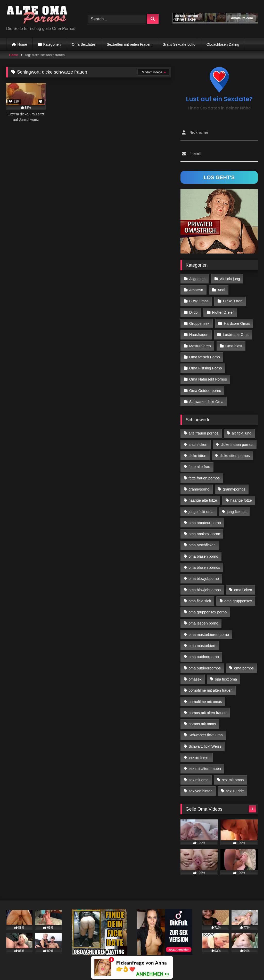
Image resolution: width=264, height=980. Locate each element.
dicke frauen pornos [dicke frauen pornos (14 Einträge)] (237, 445)
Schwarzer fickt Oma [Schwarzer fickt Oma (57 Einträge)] (206, 735)
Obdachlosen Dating (223, 44)
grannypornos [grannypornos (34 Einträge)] (234, 489)
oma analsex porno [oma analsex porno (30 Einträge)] (204, 534)
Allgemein (197, 279)
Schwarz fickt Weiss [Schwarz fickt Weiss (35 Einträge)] (205, 746)
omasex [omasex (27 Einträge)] (195, 679)
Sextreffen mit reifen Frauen (129, 44)
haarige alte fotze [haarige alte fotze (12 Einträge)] (203, 500)
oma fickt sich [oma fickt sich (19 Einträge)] (200, 601)
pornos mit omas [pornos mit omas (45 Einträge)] (202, 724)
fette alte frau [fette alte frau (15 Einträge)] (199, 467)
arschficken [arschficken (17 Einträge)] (198, 445)
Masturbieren (200, 346)
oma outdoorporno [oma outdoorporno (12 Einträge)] (204, 657)
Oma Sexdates (84, 44)
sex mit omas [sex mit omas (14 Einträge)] (233, 780)
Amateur (196, 290)
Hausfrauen (199, 335)
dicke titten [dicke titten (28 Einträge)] (197, 456)
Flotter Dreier (223, 312)
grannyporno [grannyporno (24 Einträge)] (199, 489)
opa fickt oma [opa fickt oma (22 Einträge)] (226, 679)
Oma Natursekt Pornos (208, 379)
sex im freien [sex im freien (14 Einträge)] (199, 757)
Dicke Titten (233, 301)
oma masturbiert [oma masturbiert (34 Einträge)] (202, 646)
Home (22, 44)
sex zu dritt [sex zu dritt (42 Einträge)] (235, 791)
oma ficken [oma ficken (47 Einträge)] (243, 590)
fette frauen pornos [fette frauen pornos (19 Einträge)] (204, 478)
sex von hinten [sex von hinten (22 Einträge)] (200, 791)
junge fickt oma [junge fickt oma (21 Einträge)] (201, 512)
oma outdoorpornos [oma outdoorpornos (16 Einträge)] (205, 668)
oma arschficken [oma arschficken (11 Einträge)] (202, 545)
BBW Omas (199, 301)
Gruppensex (199, 323)
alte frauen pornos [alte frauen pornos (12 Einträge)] (203, 433)
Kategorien (52, 44)
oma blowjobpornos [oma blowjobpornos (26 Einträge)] (205, 590)
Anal (221, 290)
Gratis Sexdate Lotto (179, 44)
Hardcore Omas (237, 323)
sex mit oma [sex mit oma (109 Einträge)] (199, 780)
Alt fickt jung (230, 279)
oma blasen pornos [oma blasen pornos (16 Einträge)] (204, 567)
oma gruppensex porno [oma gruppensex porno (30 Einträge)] (208, 612)
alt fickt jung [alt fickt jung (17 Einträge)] (242, 433)
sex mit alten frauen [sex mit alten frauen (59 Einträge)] (205, 769)
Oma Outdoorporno (205, 391)
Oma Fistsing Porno (206, 368)
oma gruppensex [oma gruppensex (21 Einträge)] (238, 601)
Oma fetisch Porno (205, 357)
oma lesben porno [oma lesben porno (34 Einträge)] (203, 623)
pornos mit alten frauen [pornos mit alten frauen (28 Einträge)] (207, 713)
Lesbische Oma (236, 335)
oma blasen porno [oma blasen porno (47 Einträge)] (203, 556)
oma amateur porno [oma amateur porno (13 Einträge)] (205, 523)
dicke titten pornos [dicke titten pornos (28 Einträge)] (235, 456)
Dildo (193, 312)
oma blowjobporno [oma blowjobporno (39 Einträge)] (204, 579)
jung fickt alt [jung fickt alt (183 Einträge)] (237, 512)
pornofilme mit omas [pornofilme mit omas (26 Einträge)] (205, 702)
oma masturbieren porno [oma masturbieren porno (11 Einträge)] (209, 635)
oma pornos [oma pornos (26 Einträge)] (244, 668)
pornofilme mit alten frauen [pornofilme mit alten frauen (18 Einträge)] (210, 690)
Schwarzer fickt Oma (206, 402)
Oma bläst (234, 346)
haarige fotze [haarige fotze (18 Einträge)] (241, 500)
